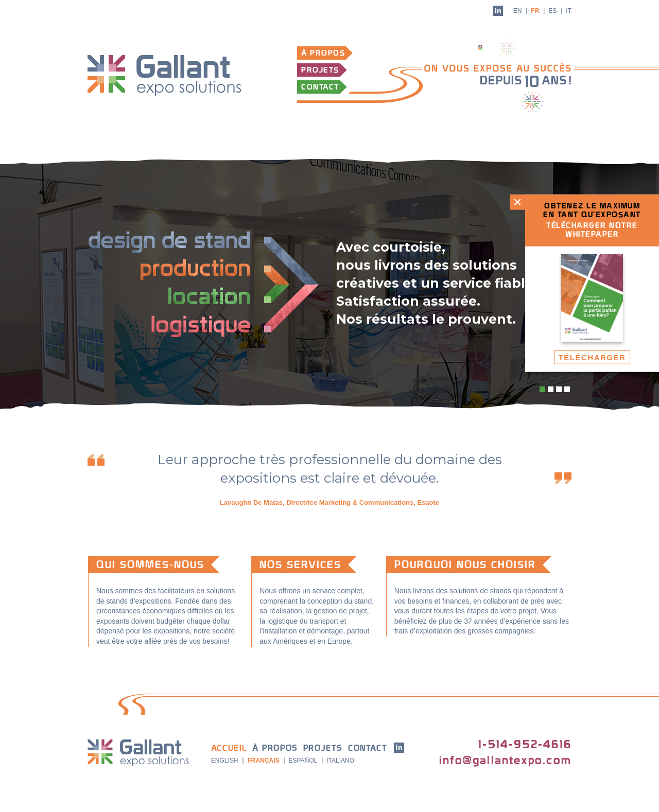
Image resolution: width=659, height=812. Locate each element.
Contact (320, 87)
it (569, 11)
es (552, 11)
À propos (323, 53)
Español (303, 761)
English (225, 761)
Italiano (340, 761)
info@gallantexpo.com (505, 761)
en (518, 11)
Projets (320, 70)
